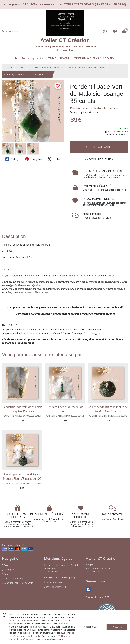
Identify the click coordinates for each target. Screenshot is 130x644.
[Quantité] (76, 132)
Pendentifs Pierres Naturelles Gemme (86, 68)
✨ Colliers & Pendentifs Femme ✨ (46, 68)
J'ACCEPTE (117, 627)
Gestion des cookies (54, 582)
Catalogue (8, 570)
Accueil (9, 68)
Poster (54, 159)
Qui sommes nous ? (12, 578)
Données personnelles (55, 587)
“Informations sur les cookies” (28, 636)
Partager (13, 159)
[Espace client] (105, 31)
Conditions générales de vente (18, 583)
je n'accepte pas (90, 627)
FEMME (21, 68)
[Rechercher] (3, 31)
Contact (7, 574)
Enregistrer (34, 159)
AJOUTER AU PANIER (99, 147)
